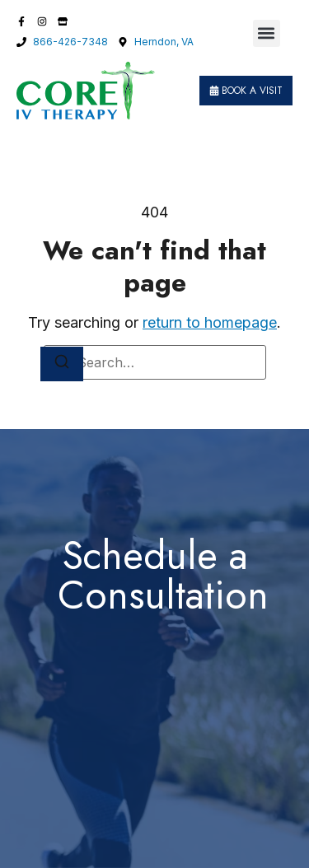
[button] (267, 33)
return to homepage (210, 322)
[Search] (62, 364)
